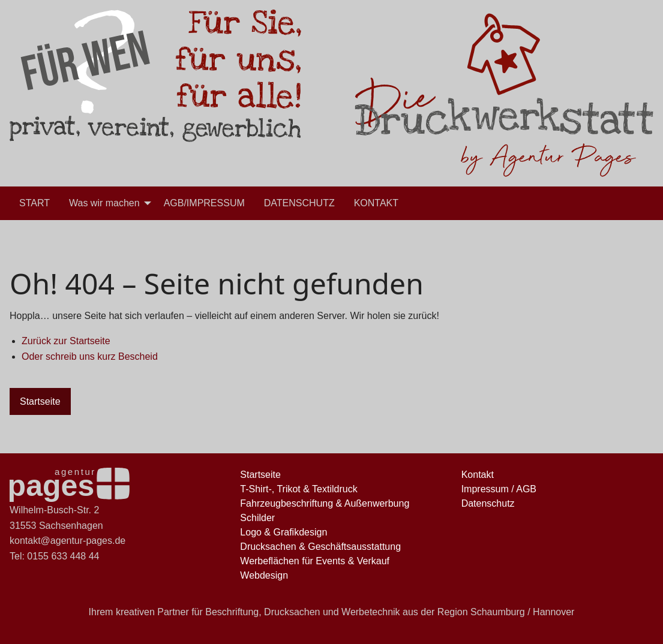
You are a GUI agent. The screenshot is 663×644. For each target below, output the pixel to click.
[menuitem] (34, 203)
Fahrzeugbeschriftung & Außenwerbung (325, 503)
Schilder (257, 518)
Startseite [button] (40, 401)
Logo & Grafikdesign (283, 532)
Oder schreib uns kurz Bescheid (90, 356)
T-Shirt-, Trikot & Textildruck (298, 489)
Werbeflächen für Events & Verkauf (315, 561)
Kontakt (478, 475)
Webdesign (264, 575)
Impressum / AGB (499, 489)
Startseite (260, 475)
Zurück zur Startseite (66, 341)
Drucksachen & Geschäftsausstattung (320, 547)
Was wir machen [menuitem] (104, 203)
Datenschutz (488, 503)
